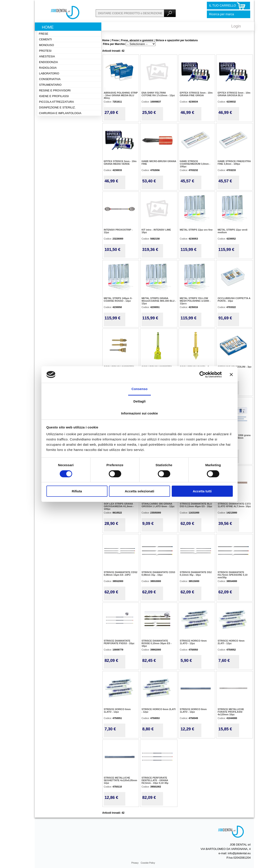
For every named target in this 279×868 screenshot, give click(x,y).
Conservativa (50, 79)
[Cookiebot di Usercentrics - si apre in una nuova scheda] (203, 375)
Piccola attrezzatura (56, 102)
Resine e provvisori (55, 90)
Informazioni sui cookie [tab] (140, 413)
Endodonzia (48, 62)
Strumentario (50, 85)
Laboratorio (49, 73)
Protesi (45, 51)
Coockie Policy (148, 863)
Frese (43, 34)
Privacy (135, 863)
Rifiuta (77, 491)
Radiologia (48, 68)
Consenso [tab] (139, 389)
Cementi (45, 39)
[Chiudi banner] (231, 375)
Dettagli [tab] (139, 401)
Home (48, 27)
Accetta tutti (202, 491)
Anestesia (47, 56)
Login (236, 26)
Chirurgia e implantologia (60, 113)
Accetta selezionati (139, 491)
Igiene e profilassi (54, 96)
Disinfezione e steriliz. (57, 107)
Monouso (47, 45)
